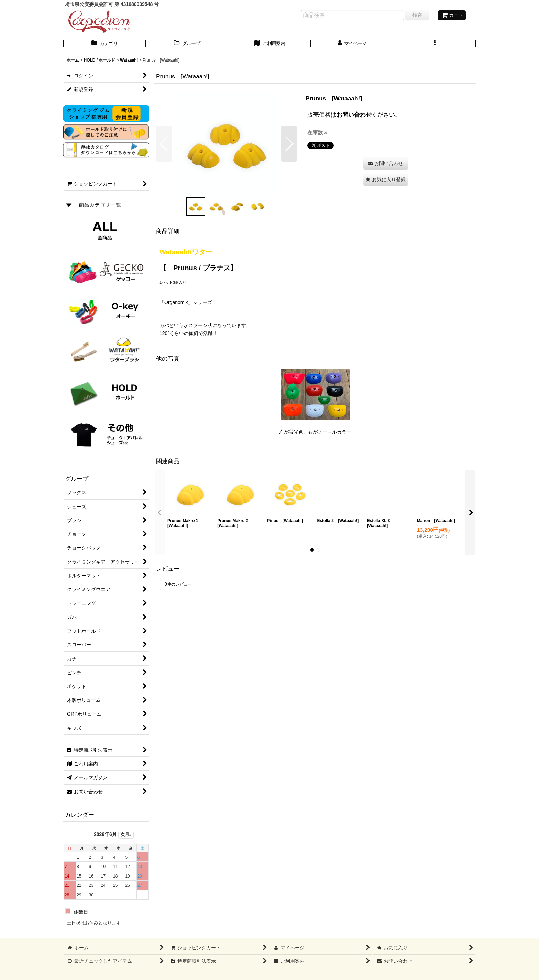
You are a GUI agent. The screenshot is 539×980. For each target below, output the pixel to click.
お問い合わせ (354, 115)
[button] (434, 44)
